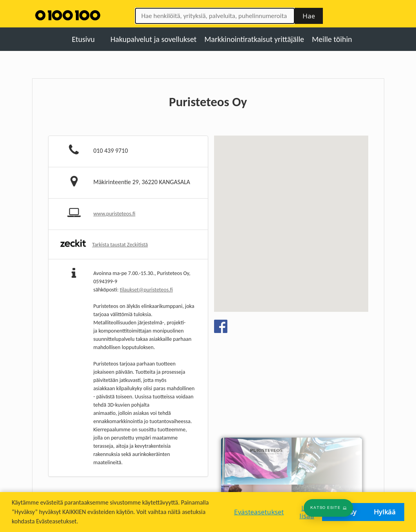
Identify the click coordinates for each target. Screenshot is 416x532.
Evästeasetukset (259, 512)
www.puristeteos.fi (114, 214)
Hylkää (385, 512)
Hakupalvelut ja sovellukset (153, 39)
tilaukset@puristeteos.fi (146, 290)
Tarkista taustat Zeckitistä (120, 245)
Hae (309, 16)
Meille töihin (332, 39)
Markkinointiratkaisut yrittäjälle (254, 39)
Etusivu (83, 39)
